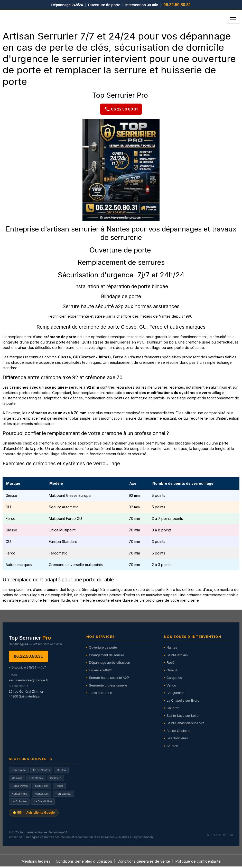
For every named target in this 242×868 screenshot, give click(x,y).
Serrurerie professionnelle (108, 685)
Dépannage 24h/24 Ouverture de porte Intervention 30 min (121, 5)
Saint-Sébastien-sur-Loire (185, 723)
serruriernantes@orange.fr (28, 680)
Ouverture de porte (103, 647)
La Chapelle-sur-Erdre (183, 700)
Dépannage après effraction (109, 663)
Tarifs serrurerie (100, 693)
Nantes (172, 647)
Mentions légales (36, 861)
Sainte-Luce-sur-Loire (183, 716)
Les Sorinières (177, 738)
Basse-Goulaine (178, 731)
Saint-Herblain (177, 655)
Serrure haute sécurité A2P (109, 678)
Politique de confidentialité (198, 861)
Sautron (172, 746)
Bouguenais (175, 693)
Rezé (170, 663)
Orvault (172, 670)
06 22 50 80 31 (121, 109)
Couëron (173, 708)
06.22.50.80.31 (28, 656)
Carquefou (174, 678)
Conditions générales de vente (144, 861)
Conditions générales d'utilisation (84, 861)
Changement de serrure (106, 655)
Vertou (171, 685)
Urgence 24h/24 (101, 670)
